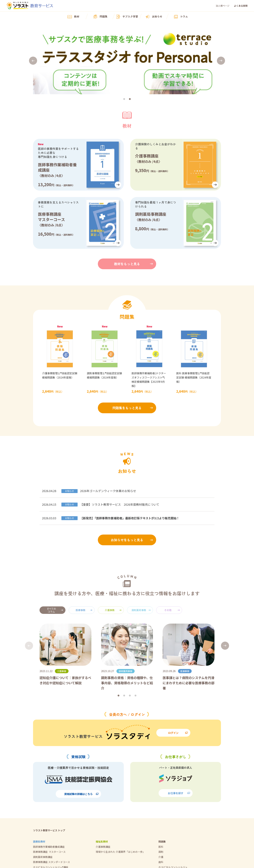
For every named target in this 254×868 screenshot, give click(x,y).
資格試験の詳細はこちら (81, 730)
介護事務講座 (103, 782)
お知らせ (154, 17)
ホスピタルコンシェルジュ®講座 (51, 803)
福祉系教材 (102, 777)
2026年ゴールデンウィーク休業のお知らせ (108, 427)
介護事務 (113, 546)
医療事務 (84, 546)
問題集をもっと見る (127, 344)
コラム (181, 17)
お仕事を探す (179, 729)
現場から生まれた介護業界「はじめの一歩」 (120, 787)
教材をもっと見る (127, 200)
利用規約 (163, 824)
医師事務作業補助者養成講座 (49, 782)
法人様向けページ (168, 844)
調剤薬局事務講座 (43, 793)
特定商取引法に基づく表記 (173, 834)
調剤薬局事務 (141, 546)
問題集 (100, 17)
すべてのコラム (55, 546)
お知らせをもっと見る (127, 476)
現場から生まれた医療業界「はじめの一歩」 (57, 808)
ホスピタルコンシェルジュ (173, 803)
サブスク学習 (127, 17)
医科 (161, 782)
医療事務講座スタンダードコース (52, 798)
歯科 (161, 798)
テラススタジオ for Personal (49, 824)
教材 (73, 17)
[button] (33, 29)
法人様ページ (223, 6)
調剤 (161, 787)
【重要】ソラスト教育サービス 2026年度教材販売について (120, 440)
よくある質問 (241, 6)
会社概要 (163, 819)
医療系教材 (39, 777)
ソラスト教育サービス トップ (49, 766)
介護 (161, 793)
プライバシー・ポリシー (172, 829)
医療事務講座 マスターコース (49, 787)
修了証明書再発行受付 (171, 839)
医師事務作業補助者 (169, 808)
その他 (172, 546)
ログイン (178, 669)
